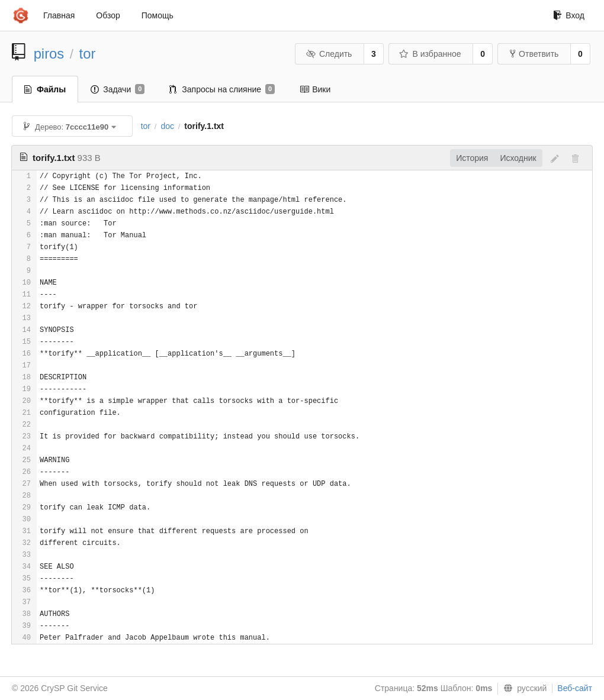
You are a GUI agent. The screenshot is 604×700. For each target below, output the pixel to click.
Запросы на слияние (222, 89)
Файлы (45, 89)
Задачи (118, 89)
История (472, 158)
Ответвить (534, 54)
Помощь (158, 15)
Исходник (518, 158)
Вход (569, 15)
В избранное (430, 54)
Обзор (108, 15)
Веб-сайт (575, 688)
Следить (329, 54)
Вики (315, 89)
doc (167, 126)
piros (49, 54)
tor (88, 54)
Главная (59, 15)
